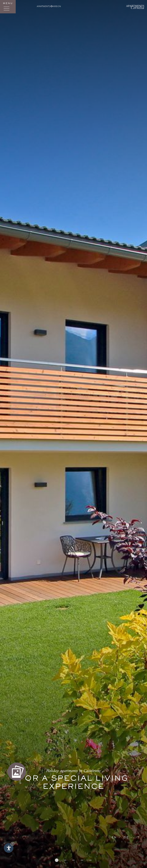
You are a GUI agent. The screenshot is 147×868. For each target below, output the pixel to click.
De (126, 838)
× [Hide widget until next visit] (12, 844)
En (114, 838)
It (138, 838)
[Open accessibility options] (9, 848)
